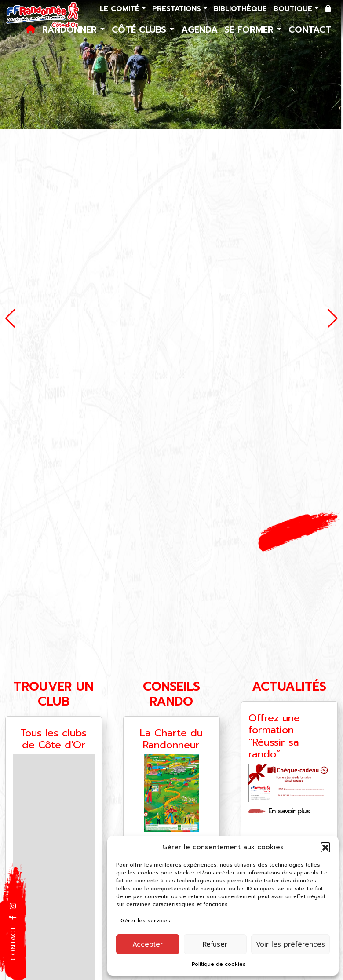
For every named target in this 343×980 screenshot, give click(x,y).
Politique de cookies (219, 964)
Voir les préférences (290, 944)
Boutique (294, 9)
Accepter (148, 944)
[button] (325, 847)
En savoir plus (293, 811)
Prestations (178, 9)
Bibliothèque (240, 9)
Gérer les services (145, 921)
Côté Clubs (140, 29)
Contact (310, 29)
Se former (250, 29)
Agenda (199, 29)
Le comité (121, 9)
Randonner (71, 29)
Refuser (215, 944)
